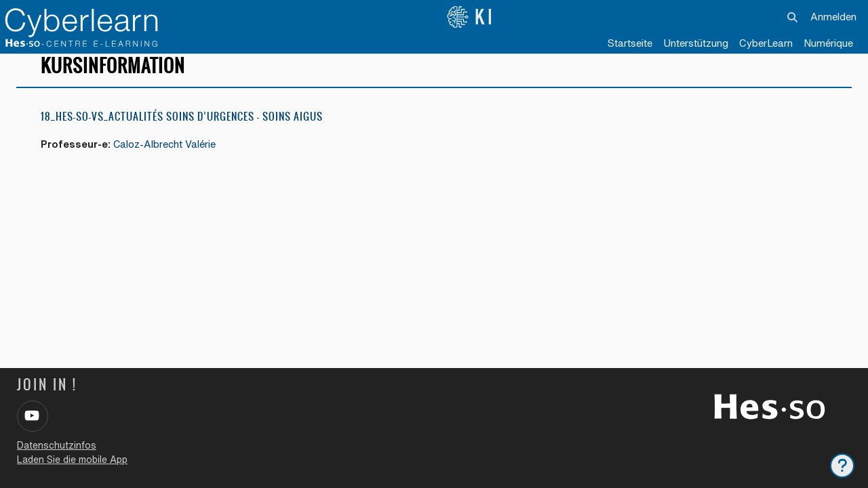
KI (471, 17)
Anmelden (833, 17)
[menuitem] (766, 44)
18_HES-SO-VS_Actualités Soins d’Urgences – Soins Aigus (182, 128)
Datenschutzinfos (57, 445)
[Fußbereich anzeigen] (842, 466)
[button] (793, 17)
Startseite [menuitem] (630, 43)
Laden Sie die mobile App (72, 460)
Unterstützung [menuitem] (696, 43)
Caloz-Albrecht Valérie (167, 156)
